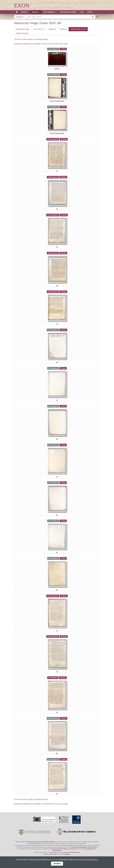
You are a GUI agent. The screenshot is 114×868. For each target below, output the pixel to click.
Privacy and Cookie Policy (71, 852)
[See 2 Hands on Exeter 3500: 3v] (63, 330)
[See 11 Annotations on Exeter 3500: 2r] (53, 215)
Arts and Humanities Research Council (63, 849)
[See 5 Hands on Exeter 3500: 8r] (63, 678)
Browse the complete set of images (27, 44)
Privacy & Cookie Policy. (89, 860)
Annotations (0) (39, 29)
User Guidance (50, 12)
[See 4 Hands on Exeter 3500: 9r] (63, 759)
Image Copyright (22, 33)
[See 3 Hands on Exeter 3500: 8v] (63, 718)
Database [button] (20, 17)
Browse (36, 12)
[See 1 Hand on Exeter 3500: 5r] (63, 445)
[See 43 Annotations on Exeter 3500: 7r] (53, 596)
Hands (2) (52, 29)
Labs (82, 12)
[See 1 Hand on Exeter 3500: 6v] (63, 558)
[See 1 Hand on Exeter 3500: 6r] (63, 521)
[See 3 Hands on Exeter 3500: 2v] (63, 253)
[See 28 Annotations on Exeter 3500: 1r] (53, 139)
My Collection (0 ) (68, 12)
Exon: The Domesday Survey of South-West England (38, 842)
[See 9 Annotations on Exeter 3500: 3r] (53, 292)
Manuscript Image (23, 29)
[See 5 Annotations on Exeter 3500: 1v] (53, 177)
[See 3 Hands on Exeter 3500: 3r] (63, 292)
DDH (52, 854)
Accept (57, 864)
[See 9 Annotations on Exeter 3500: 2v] (53, 253)
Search (25, 12)
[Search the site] (58, 17)
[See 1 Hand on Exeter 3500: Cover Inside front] (63, 107)
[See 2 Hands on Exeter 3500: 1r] (64, 139)
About (90, 12)
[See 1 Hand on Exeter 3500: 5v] (63, 483)
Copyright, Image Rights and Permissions (84, 847)
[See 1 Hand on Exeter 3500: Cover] (63, 49)
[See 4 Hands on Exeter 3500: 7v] (64, 636)
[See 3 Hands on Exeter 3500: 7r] (64, 596)
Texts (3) (63, 29)
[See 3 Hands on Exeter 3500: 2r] (64, 215)
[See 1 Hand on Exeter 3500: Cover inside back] (63, 75)
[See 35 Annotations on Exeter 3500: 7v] (53, 636)
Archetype (67, 854)
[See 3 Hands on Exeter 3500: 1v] (63, 177)
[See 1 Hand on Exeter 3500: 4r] (63, 368)
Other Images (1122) (78, 29)
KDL (56, 854)
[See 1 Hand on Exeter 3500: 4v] (63, 406)
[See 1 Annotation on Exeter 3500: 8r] (53, 678)
